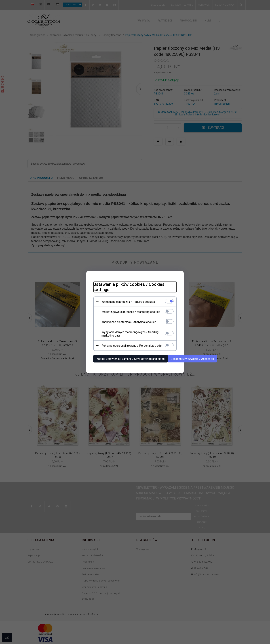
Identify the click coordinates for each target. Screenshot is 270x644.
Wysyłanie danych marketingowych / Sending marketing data (130, 334)
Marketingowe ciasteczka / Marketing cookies (131, 312)
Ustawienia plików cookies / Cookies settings (129, 287)
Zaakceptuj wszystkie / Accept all (192, 359)
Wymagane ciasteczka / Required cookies (128, 302)
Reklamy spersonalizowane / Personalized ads (132, 345)
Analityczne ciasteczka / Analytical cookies (129, 322)
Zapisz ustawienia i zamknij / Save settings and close (131, 359)
